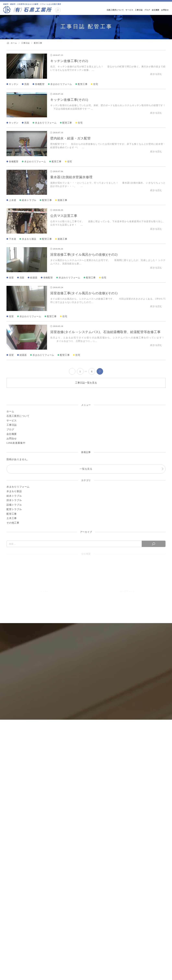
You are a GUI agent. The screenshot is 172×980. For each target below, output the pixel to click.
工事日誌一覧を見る (86, 383)
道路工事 (62, 200)
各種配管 (40, 84)
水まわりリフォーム (61, 84)
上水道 (12, 200)
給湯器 (34, 278)
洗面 (27, 84)
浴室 (11, 278)
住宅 (96, 84)
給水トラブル (29, 200)
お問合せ (165, 10)
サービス (129, 10)
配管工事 (83, 84)
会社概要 (156, 10)
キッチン (14, 84)
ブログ (147, 10)
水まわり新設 (29, 239)
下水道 (12, 239)
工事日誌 (139, 10)
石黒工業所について (115, 10)
